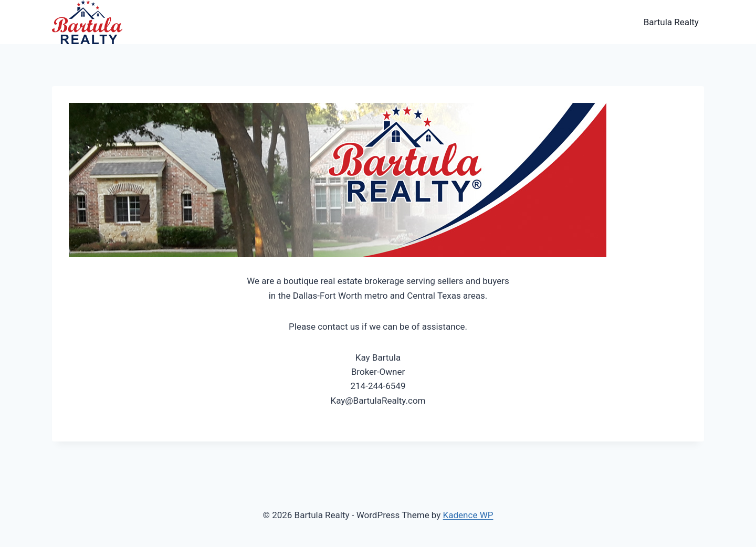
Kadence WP (468, 515)
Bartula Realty (671, 22)
